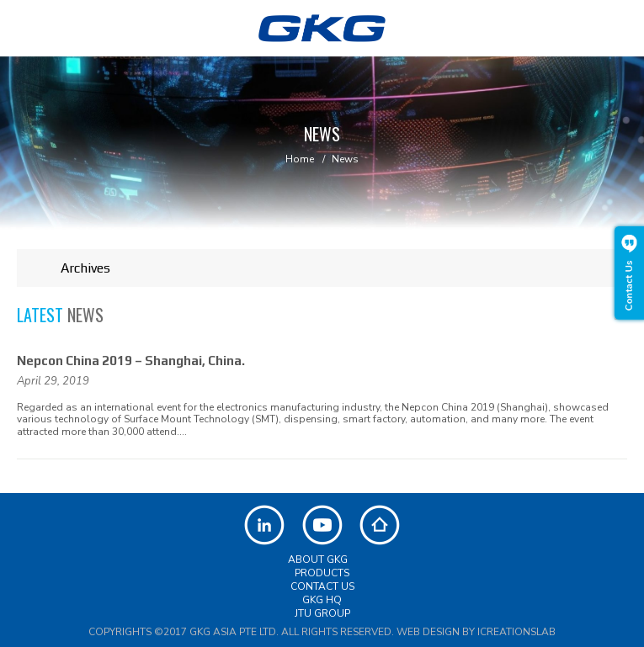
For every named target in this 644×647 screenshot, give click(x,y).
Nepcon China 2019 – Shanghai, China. (131, 361)
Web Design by (476, 632)
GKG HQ (322, 600)
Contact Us (322, 586)
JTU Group (322, 613)
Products (322, 573)
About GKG (318, 559)
